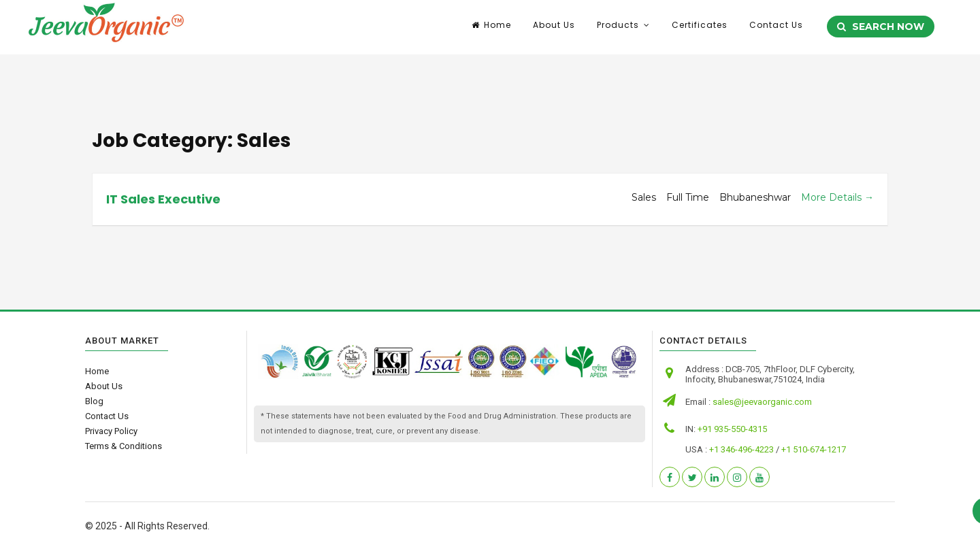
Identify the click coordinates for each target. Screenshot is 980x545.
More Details (837, 197)
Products (618, 27)
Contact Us (776, 27)
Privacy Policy (111, 431)
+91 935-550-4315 (732, 429)
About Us (554, 27)
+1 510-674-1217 (814, 449)
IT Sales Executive (163, 199)
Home (491, 27)
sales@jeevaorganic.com (762, 402)
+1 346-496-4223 (741, 449)
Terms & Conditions (124, 446)
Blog (94, 401)
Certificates (700, 27)
